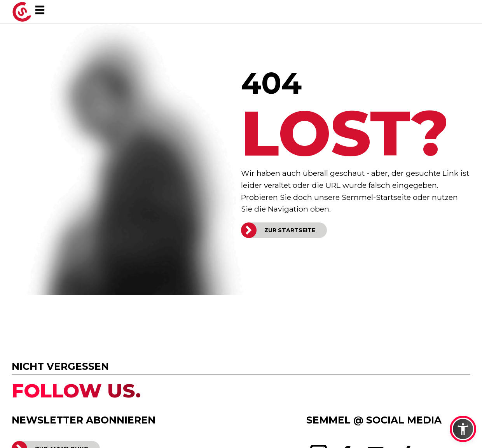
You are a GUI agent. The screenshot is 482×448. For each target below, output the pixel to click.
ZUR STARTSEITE (290, 230)
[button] (463, 429)
